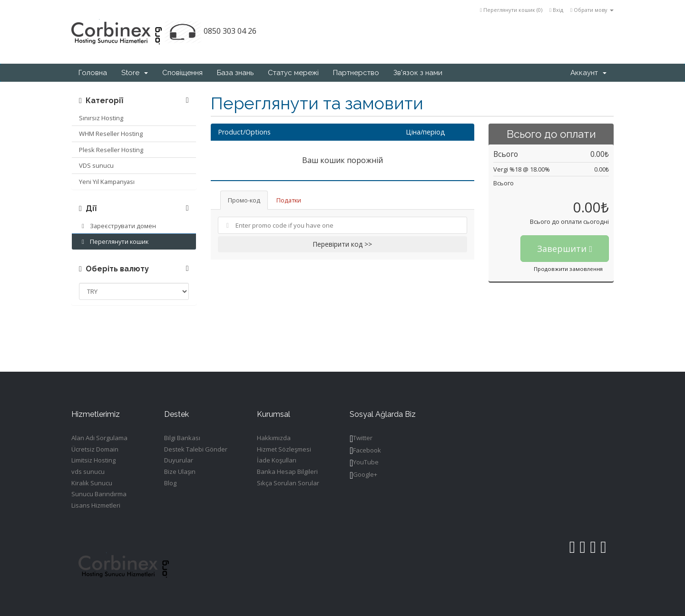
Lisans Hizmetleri (96, 505)
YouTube (364, 463)
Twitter (361, 438)
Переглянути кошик (114, 241)
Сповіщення (182, 73)
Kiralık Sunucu (92, 483)
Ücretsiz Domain (95, 449)
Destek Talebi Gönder (196, 449)
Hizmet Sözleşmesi (284, 449)
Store (135, 73)
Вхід (556, 10)
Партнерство (356, 73)
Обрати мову (592, 10)
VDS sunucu (96, 165)
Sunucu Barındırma (99, 494)
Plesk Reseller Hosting (111, 150)
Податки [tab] (289, 200)
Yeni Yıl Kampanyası (107, 182)
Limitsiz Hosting (93, 460)
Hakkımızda (274, 438)
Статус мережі (293, 73)
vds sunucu (88, 472)
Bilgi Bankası (182, 438)
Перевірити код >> (342, 244)
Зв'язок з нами (418, 73)
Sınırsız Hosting (101, 118)
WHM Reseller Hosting (111, 134)
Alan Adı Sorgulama (99, 438)
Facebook (365, 451)
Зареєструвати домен (117, 226)
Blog (170, 483)
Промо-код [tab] (244, 200)
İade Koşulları (277, 460)
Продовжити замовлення (568, 269)
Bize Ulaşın (180, 472)
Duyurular (179, 460)
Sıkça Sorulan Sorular (288, 483)
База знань (235, 73)
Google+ (363, 475)
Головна (93, 73)
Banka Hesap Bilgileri (287, 472)
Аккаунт (588, 73)
